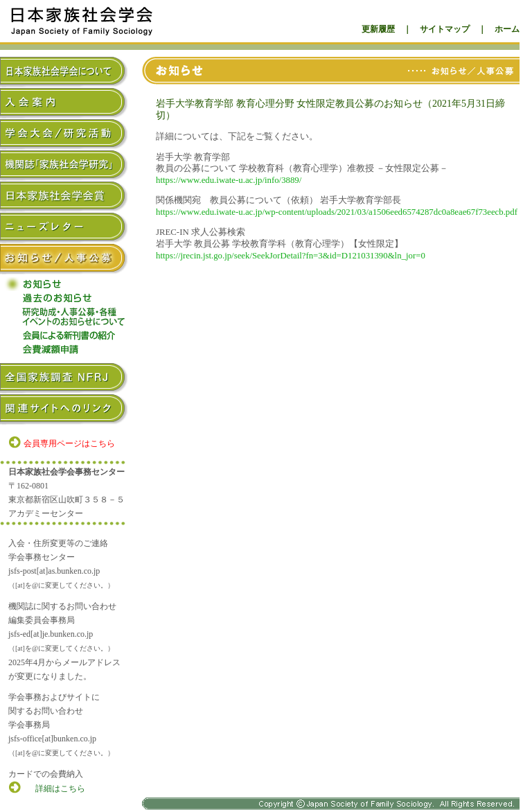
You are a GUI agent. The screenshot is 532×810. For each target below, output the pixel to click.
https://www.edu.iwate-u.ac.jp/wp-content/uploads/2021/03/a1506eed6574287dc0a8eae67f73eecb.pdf (337, 212)
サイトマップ (445, 29)
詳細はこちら (60, 789)
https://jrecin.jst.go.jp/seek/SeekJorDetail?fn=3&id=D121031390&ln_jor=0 (291, 256)
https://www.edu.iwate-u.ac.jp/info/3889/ (229, 180)
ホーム (507, 29)
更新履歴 (378, 29)
